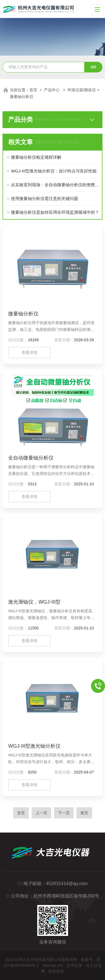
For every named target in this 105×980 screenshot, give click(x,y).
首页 (33, 90)
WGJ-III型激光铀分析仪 (34, 746)
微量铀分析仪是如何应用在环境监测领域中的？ (55, 212)
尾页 (84, 813)
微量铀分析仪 (23, 314)
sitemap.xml (53, 965)
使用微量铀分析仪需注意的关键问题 (45, 198)
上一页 (41, 813)
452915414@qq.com (67, 884)
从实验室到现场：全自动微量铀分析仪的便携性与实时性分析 (55, 185)
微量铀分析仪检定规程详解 (36, 157)
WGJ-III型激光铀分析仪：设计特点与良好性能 (54, 171)
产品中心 (52, 90)
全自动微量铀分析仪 (31, 458)
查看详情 (29, 353)
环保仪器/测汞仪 (82, 90)
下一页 (64, 813)
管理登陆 (56, 971)
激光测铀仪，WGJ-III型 (34, 602)
